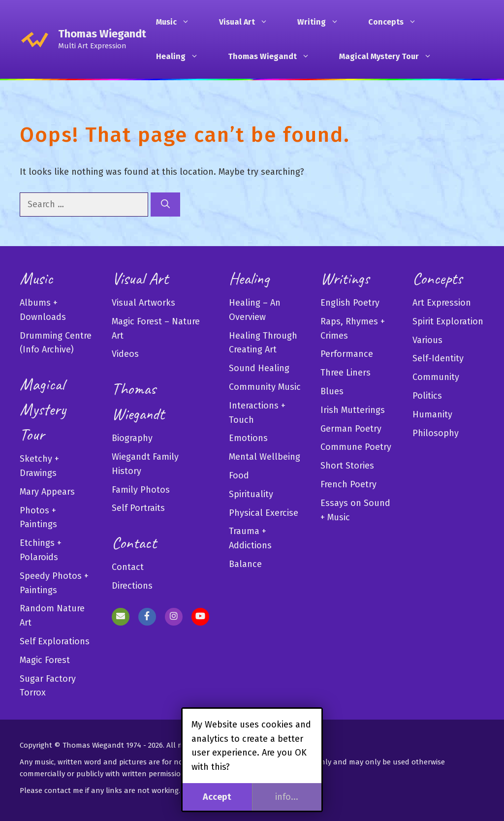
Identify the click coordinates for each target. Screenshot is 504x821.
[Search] (165, 205)
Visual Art (248, 22)
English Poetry (350, 303)
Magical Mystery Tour (390, 57)
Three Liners (346, 373)
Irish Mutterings (353, 410)
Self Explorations (55, 641)
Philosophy (436, 433)
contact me (64, 790)
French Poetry (348, 484)
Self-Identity (438, 358)
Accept (217, 797)
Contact (128, 567)
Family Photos (141, 490)
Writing (323, 22)
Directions (132, 586)
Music (178, 22)
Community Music (265, 387)
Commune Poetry (356, 447)
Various (427, 340)
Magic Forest (45, 660)
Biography (132, 438)
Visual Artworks (143, 303)
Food (239, 475)
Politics (427, 396)
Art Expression (442, 303)
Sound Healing (259, 368)
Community (436, 377)
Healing (182, 57)
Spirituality (251, 494)
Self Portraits (138, 508)
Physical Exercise (264, 513)
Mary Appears (47, 492)
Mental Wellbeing (265, 457)
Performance (347, 354)
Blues (332, 391)
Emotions (248, 438)
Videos (125, 354)
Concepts (397, 22)
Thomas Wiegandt (102, 34)
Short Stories (347, 466)
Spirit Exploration (448, 321)
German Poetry (351, 429)
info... (287, 797)
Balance (245, 564)
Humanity (432, 414)
